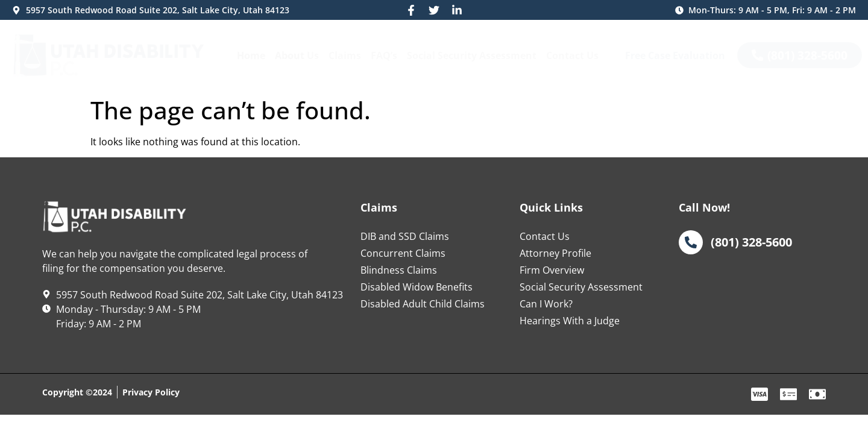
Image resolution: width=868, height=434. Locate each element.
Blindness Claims (399, 270)
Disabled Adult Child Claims (423, 304)
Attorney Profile (555, 253)
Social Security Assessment (472, 55)
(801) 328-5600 (751, 242)
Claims (345, 55)
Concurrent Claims (403, 253)
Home (251, 55)
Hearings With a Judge (570, 321)
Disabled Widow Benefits (417, 287)
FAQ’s (384, 55)
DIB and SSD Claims (405, 236)
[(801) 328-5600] (691, 242)
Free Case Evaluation (675, 55)
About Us (297, 55)
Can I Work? (546, 304)
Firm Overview (552, 270)
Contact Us (572, 55)
